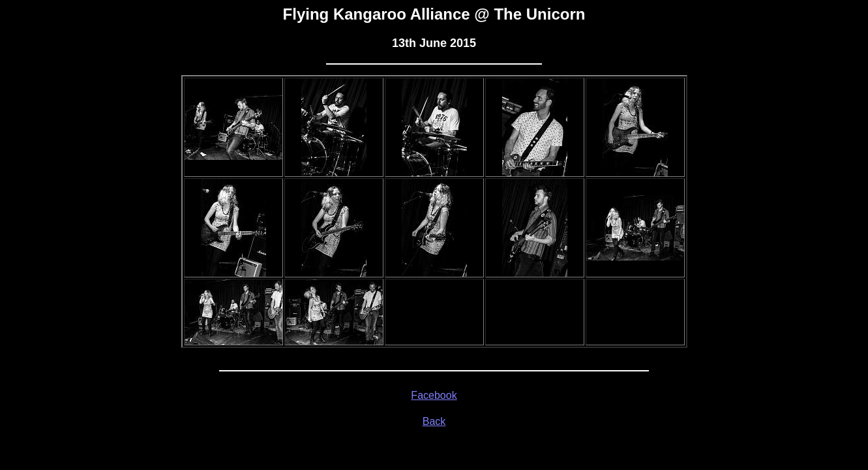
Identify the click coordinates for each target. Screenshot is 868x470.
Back (434, 421)
